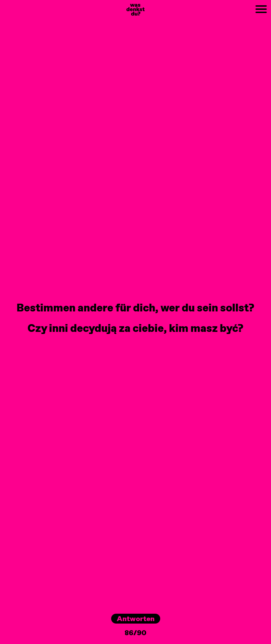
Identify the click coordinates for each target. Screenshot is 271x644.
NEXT (211, 4)
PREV (8, 4)
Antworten (136, 619)
